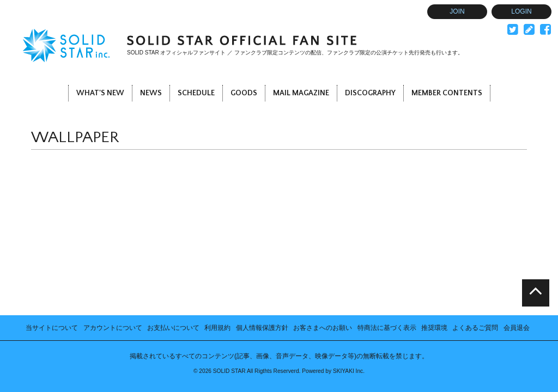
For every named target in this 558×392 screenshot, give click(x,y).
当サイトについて (52, 237)
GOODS (244, 93)
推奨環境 (434, 237)
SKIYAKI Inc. (349, 280)
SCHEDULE (196, 93)
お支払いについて (173, 237)
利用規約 (217, 237)
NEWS (151, 93)
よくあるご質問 (475, 237)
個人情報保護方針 (262, 237)
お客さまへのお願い (323, 237)
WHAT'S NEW (100, 93)
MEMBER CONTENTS (447, 93)
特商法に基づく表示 (387, 237)
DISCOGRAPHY (370, 93)
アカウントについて (113, 237)
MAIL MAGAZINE (301, 93)
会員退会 (517, 237)
